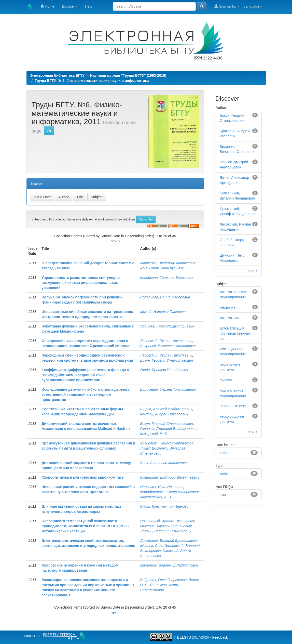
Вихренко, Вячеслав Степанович (168, 346)
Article (225, 474)
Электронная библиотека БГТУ (58, 75)
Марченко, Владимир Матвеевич (168, 263)
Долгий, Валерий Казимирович (166, 531)
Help (89, 6)
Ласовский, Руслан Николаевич (166, 341)
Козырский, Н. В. (154, 434)
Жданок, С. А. (151, 546)
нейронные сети (233, 406)
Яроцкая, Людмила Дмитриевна (167, 326)
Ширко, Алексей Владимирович (166, 409)
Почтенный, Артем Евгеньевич (167, 521)
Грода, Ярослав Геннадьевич (164, 370)
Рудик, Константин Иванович (165, 506)
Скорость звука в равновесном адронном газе (82, 477)
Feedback (220, 637)
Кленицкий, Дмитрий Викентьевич (170, 477)
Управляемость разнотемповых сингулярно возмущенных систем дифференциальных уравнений (81, 283)
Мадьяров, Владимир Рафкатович (169, 565)
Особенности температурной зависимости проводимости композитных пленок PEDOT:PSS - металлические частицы (85, 526)
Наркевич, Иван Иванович (162, 487)
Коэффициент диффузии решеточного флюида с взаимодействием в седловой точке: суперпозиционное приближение (85, 375)
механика (228, 307)
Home (47, 6)
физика (226, 380)
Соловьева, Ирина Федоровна (165, 297)
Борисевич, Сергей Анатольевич (168, 389)
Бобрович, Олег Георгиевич (163, 580)
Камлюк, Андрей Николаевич (164, 414)
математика (230, 318)
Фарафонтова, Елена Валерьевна (169, 492)
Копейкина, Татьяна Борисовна (167, 278)
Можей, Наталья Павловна (163, 312)
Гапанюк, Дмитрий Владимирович (169, 429)
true (223, 495)
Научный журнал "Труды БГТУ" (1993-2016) (128, 75)
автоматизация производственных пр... (235, 333)
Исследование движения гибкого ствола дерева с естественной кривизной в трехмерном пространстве (86, 395)
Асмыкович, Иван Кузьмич (162, 268)
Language (253, 6)
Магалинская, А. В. (156, 497)
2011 (224, 453)
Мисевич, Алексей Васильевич (165, 526)
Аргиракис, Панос (155, 443)
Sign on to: (227, 6)
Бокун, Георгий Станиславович (166, 360)
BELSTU (184, 637)
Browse (70, 6)
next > (116, 241)
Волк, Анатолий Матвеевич (164, 463)
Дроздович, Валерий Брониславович (170, 541)
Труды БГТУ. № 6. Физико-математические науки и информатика (92, 81)
